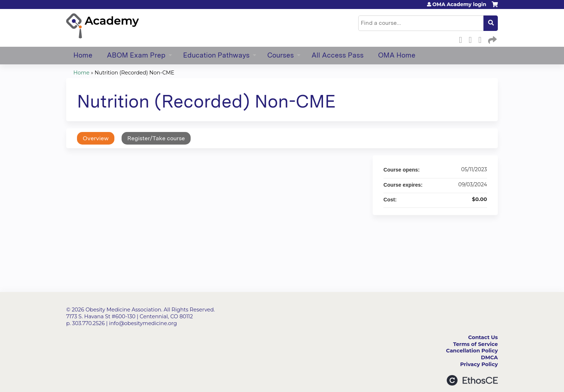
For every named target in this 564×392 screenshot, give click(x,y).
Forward (492, 39)
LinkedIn (482, 39)
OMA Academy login (459, 4)
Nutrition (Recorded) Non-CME (135, 73)
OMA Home (397, 55)
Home (83, 55)
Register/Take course (156, 138)
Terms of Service (476, 344)
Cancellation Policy (472, 351)
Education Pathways (216, 55)
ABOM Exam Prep (136, 55)
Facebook (463, 39)
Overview (96, 138)
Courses (281, 55)
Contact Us (483, 337)
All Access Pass (338, 55)
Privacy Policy (479, 364)
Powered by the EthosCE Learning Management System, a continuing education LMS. (472, 380)
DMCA (489, 357)
